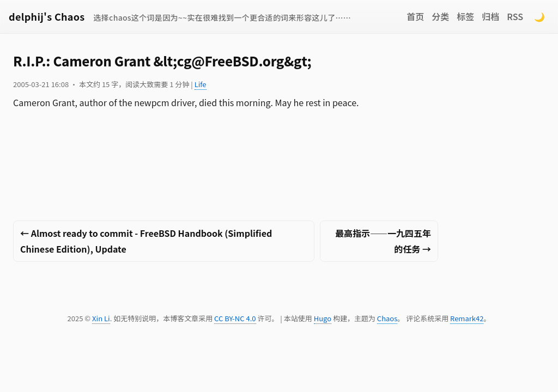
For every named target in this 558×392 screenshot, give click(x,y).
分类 (440, 16)
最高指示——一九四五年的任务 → (383, 241)
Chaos (387, 318)
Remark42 (467, 318)
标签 (465, 16)
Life (201, 84)
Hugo (323, 318)
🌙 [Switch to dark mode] (539, 16)
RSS (515, 16)
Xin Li (101, 318)
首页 (415, 16)
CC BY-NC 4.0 (235, 318)
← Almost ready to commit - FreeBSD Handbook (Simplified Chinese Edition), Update (146, 241)
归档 (490, 16)
